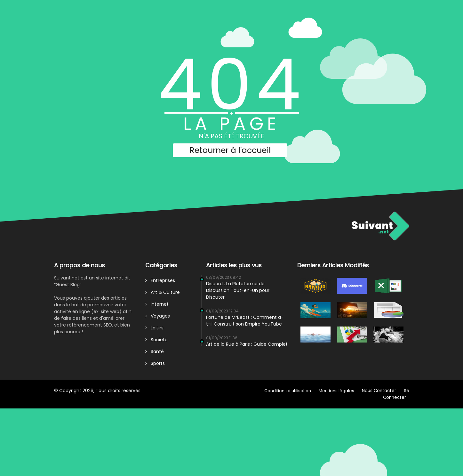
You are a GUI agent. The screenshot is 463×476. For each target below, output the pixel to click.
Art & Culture (163, 292)
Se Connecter (396, 394)
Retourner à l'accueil (230, 150)
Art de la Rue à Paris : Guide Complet (247, 344)
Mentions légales (336, 391)
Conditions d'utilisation (288, 391)
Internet (157, 304)
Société (156, 340)
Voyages (158, 316)
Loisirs (154, 328)
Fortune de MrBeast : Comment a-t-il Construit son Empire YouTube (245, 321)
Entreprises (160, 280)
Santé (155, 351)
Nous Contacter (379, 391)
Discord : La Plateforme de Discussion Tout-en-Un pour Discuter (238, 290)
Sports (155, 363)
